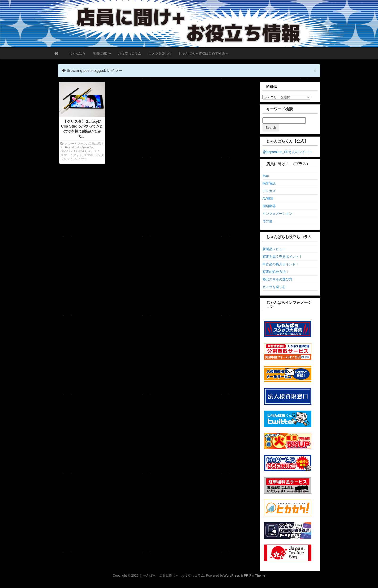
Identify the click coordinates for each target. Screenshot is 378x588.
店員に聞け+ (102, 53)
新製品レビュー (274, 249)
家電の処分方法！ (276, 272)
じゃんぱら (77, 53)
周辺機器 (269, 206)
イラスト (94, 151)
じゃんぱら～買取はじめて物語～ (203, 53)
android (74, 147)
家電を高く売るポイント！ (282, 257)
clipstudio (87, 147)
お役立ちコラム (130, 53)
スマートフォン (75, 144)
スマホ (88, 155)
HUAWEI (80, 151)
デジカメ (269, 191)
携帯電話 (269, 183)
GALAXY (66, 151)
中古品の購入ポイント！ (281, 264)
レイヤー (81, 159)
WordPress (232, 575)
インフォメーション (277, 214)
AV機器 (268, 198)
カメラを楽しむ (160, 53)
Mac (266, 176)
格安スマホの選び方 (277, 279)
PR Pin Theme (255, 575)
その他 (267, 221)
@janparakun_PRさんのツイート (287, 152)
